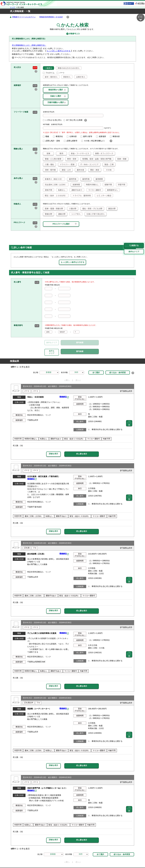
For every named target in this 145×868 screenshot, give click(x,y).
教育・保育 (71, 159)
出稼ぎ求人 (80, 77)
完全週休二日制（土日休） (55, 185)
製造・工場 (108, 164)
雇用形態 (72, 179)
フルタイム (49, 73)
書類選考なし (112, 190)
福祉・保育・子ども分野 (91, 209)
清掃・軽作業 (49, 170)
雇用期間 (98, 179)
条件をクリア (52, 343)
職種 (47, 137)
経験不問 (107, 185)
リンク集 (21, 861)
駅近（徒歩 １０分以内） (55, 196)
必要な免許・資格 (52, 141)
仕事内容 (73, 137)
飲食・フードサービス (79, 153)
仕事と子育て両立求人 (95, 214)
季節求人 (66, 77)
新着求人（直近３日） (53, 179)
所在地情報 (123, 861)
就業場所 (102, 137)
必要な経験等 (72, 141)
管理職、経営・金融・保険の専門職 (96, 159)
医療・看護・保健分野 (53, 209)
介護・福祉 (48, 164)
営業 (47, 153)
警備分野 (48, 214)
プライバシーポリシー (66, 861)
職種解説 (63, 386)
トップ (13, 7)
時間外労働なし (91, 185)
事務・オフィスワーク (103, 153)
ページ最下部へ (141, 17)
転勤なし (61, 190)
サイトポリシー (47, 861)
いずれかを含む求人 (52, 120)
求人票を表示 (82, 444)
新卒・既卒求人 (50, 77)
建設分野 (111, 209)
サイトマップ (33, 861)
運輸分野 (61, 214)
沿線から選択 (56, 96)
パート (61, 73)
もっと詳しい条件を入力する (59, 51)
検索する (134, 235)
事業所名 (59, 137)
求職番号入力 (72, 34)
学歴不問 (121, 185)
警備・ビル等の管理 (52, 159)
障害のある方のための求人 (68, 68)
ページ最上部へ (141, 860)
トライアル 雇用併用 (81, 196)
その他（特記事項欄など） (94, 141)
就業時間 (75, 185)
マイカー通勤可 (94, 190)
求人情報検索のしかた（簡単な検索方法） (29, 45)
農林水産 (80, 170)
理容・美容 (94, 170)
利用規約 (81, 861)
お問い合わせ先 (109, 861)
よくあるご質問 (94, 861)
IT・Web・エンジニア (89, 164)
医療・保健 (121, 159)
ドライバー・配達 (66, 164)
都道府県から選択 (56, 90)
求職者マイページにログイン (24, 17)
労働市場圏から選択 (56, 102)
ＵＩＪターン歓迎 (103, 196)
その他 (107, 170)
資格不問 (48, 190)
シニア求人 (75, 214)
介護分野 (72, 209)
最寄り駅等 (87, 137)
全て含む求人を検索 (73, 120)
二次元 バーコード (129, 413)
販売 (60, 153)
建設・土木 (65, 170)
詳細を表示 (53, 443)
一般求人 (48, 68)
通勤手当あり (76, 190)
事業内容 (116, 137)
